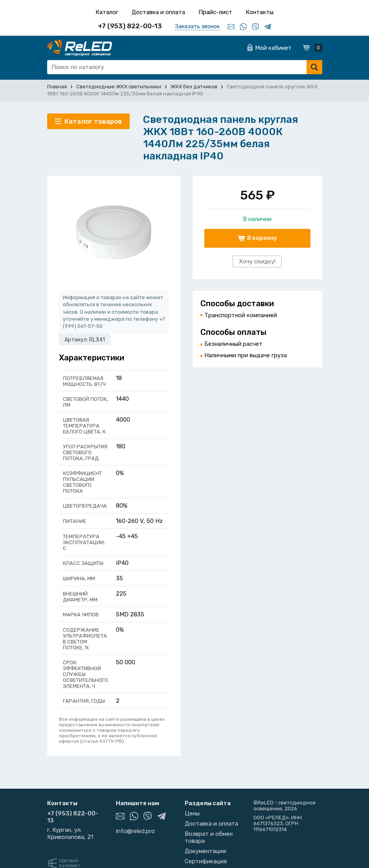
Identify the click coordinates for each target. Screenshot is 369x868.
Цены (192, 813)
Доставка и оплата (158, 12)
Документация (205, 851)
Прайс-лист (215, 12)
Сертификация (206, 861)
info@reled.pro (135, 831)
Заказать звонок (197, 26)
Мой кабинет (273, 48)
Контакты (260, 12)
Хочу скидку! (257, 261)
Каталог (107, 12)
